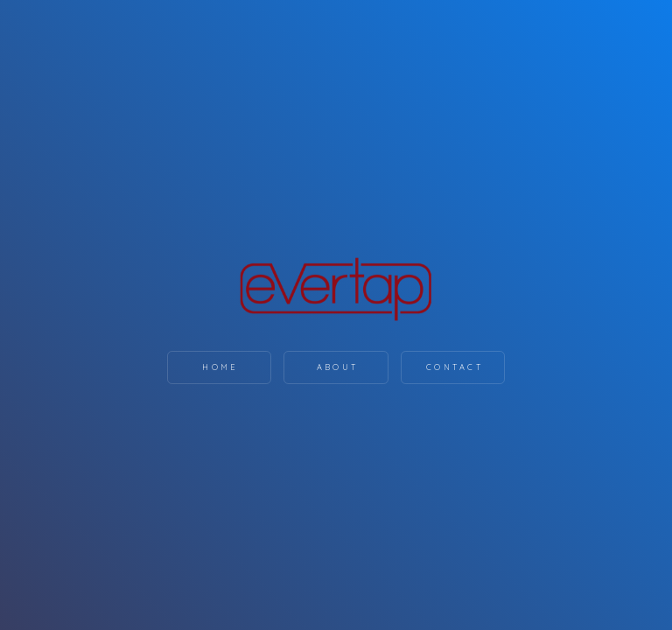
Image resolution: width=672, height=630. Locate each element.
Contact (455, 367)
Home (220, 367)
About (338, 367)
